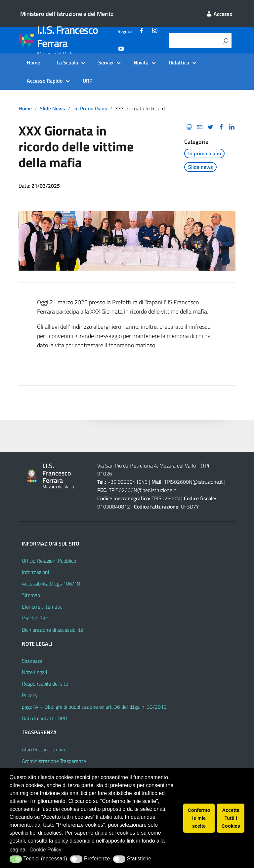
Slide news (52, 108)
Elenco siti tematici (43, 607)
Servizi (106, 62)
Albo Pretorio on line (44, 749)
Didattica (179, 62)
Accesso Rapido (45, 81)
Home (33, 62)
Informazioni (35, 572)
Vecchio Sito (35, 618)
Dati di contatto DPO (45, 718)
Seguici (125, 31)
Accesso (219, 14)
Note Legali (34, 672)
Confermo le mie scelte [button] (199, 818)
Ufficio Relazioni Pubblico (49, 561)
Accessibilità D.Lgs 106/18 (51, 584)
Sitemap (31, 595)
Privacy (30, 695)
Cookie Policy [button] (45, 850)
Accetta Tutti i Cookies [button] (231, 818)
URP (87, 81)
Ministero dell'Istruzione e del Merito (67, 14)
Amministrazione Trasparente (54, 761)
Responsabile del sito (45, 684)
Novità (141, 62)
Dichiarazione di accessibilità (53, 630)
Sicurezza (32, 661)
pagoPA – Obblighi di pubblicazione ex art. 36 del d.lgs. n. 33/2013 (94, 707)
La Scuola (67, 62)
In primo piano (91, 108)
